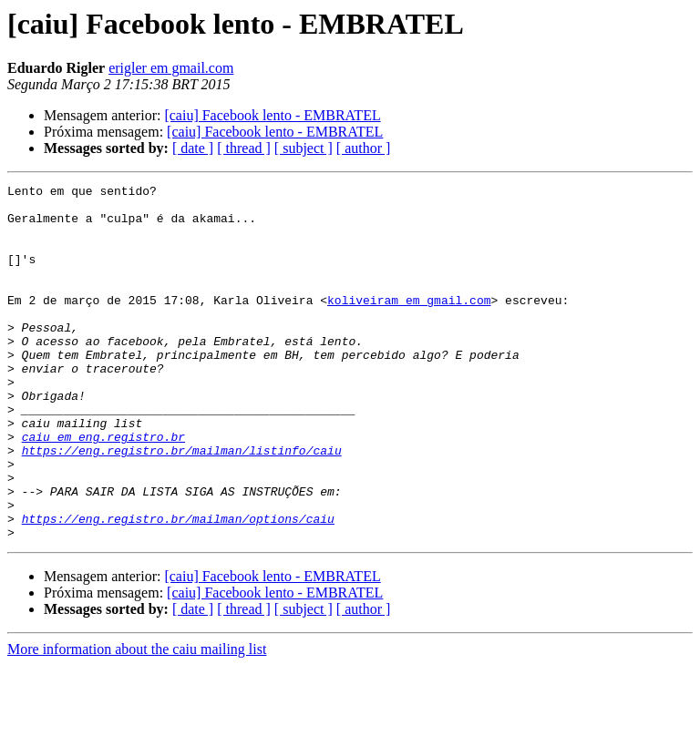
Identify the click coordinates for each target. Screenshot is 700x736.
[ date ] (193, 148)
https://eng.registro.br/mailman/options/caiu (178, 587)
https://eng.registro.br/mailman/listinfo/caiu (182, 505)
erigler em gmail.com (171, 68)
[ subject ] (304, 148)
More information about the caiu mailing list (137, 720)
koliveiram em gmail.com (409, 324)
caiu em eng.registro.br (103, 488)
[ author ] (364, 148)
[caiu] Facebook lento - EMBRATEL (272, 115)
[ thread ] (244, 148)
